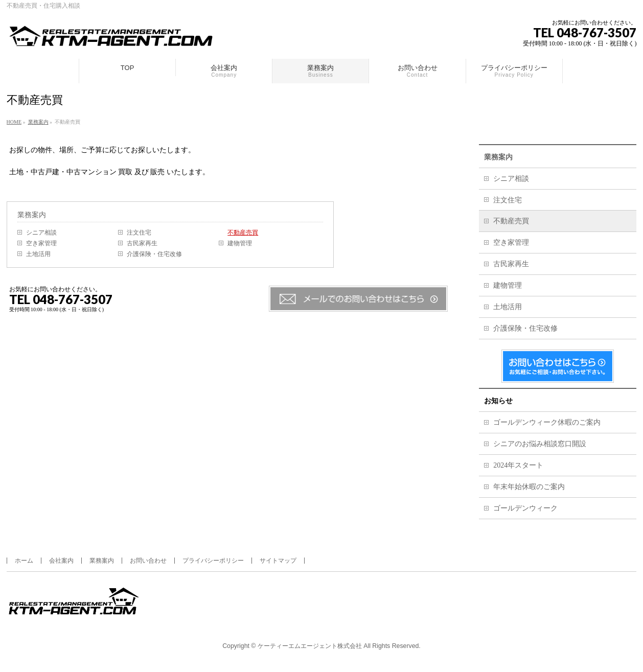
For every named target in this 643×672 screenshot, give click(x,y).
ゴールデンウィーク (525, 508)
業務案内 (32, 215)
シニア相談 (41, 233)
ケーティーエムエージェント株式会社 (310, 646)
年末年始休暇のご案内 (529, 487)
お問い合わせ (148, 561)
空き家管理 (41, 243)
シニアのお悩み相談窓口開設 (540, 444)
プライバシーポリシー (213, 561)
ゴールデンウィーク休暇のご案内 (547, 422)
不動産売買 (243, 233)
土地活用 (38, 254)
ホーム (24, 561)
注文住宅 (139, 233)
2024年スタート (518, 465)
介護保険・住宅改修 (154, 254)
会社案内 (61, 561)
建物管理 (240, 243)
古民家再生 (142, 243)
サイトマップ (278, 561)
